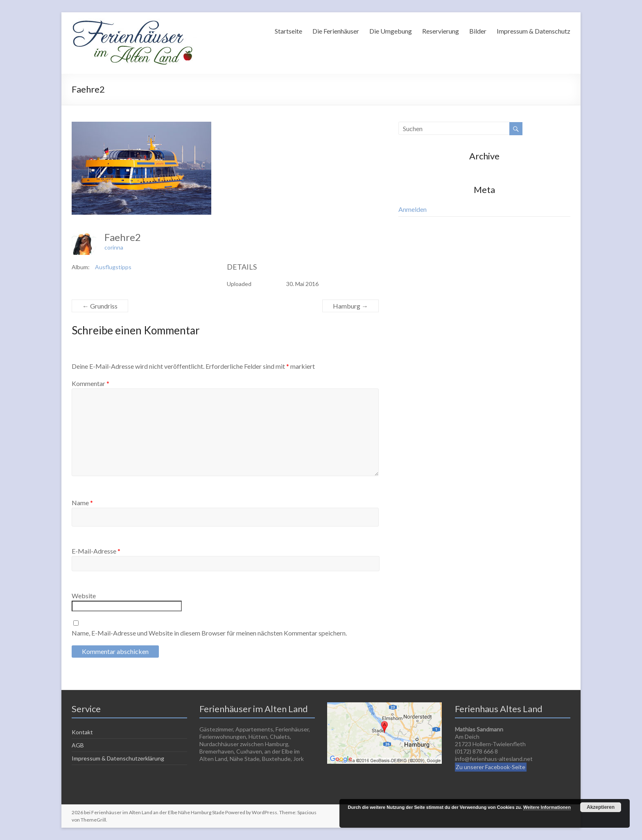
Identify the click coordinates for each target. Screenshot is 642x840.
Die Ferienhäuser (336, 31)
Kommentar (90, 383)
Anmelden (413, 209)
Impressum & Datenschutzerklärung (118, 758)
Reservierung (441, 31)
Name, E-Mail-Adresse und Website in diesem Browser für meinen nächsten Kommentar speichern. (209, 633)
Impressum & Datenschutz (533, 31)
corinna (114, 247)
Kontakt (82, 732)
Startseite (288, 31)
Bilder (478, 31)
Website (84, 596)
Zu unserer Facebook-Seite (491, 767)
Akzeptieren (601, 807)
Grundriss (100, 306)
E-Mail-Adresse (96, 551)
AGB (78, 745)
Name (82, 503)
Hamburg (350, 306)
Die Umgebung (391, 31)
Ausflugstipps (113, 267)
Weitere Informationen (547, 807)
